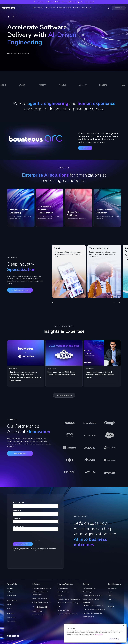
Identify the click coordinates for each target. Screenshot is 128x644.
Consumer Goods (63, 588)
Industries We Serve (65, 8)
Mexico (110, 603)
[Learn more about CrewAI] (110, 472)
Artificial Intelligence (89, 588)
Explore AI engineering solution (18, 54)
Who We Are (87, 8)
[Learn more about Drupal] (70, 472)
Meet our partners (20, 453)
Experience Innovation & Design (93, 595)
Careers (10, 608)
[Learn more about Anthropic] (90, 435)
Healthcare (61, 595)
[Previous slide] (9, 17)
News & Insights (37, 611)
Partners (10, 592)
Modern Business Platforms (41, 598)
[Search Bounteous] (108, 8)
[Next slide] (13, 17)
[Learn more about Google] (110, 423)
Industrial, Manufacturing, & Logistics (69, 599)
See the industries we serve (20, 290)
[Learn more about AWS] (70, 435)
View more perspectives (64, 395)
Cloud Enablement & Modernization (94, 609)
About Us (10, 605)
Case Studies (11, 617)
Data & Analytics (88, 592)
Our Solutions (51, 8)
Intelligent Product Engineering (42, 588)
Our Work (77, 8)
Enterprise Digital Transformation (93, 606)
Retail (59, 606)
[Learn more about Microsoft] (70, 448)
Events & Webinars (38, 615)
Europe (110, 592)
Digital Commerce (88, 617)
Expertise (10, 588)
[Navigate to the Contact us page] (119, 8)
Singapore (111, 606)
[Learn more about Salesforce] (110, 435)
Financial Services (63, 592)
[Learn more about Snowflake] (110, 448)
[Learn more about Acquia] (90, 448)
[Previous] (114, 302)
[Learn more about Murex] (90, 460)
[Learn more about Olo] (70, 460)
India (109, 599)
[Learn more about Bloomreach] (110, 460)
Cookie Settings (115, 639)
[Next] (119, 302)
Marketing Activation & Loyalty (92, 613)
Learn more (85, 148)
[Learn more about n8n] (90, 472)
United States (112, 588)
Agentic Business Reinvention (42, 602)
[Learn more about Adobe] (70, 423)
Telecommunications (64, 610)
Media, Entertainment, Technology (68, 603)
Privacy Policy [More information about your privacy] (99, 635)
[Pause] (53, 302)
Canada (110, 595)
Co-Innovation (12, 621)
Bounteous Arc (39, 8)
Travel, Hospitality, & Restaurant (67, 614)
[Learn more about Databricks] (90, 423)
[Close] (124, 626)
